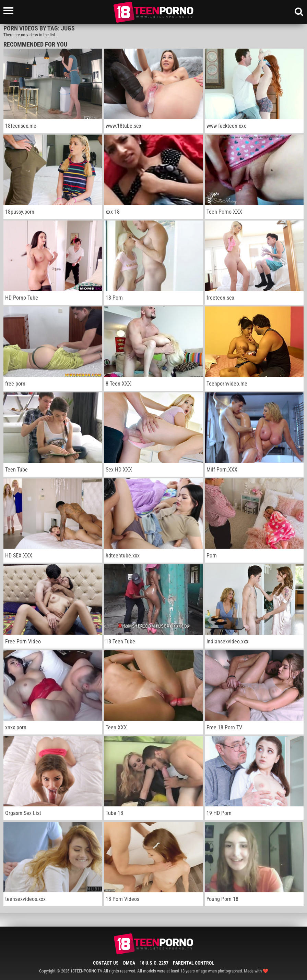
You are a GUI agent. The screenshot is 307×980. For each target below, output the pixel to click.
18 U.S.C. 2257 (154, 963)
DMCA (129, 963)
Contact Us (106, 963)
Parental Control (193, 963)
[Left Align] (10, 11)
